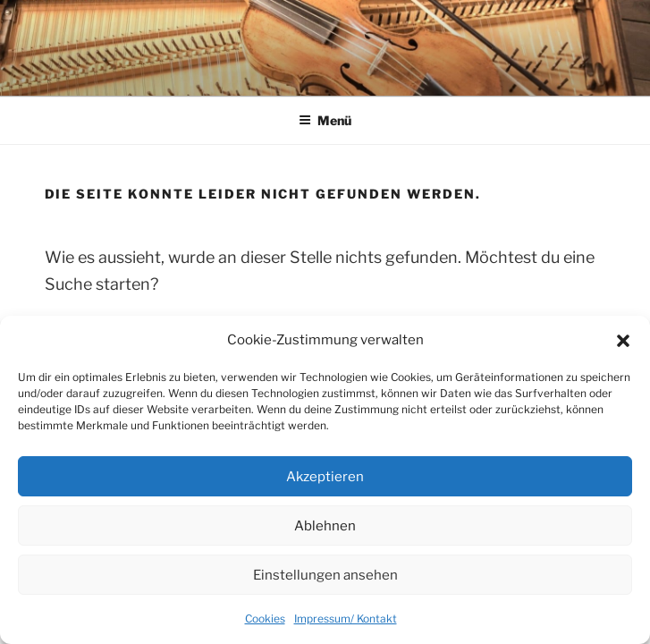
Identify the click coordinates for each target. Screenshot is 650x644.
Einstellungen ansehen (325, 575)
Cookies (265, 619)
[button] (623, 341)
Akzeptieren (325, 477)
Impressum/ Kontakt (346, 619)
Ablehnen (325, 526)
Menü (325, 120)
